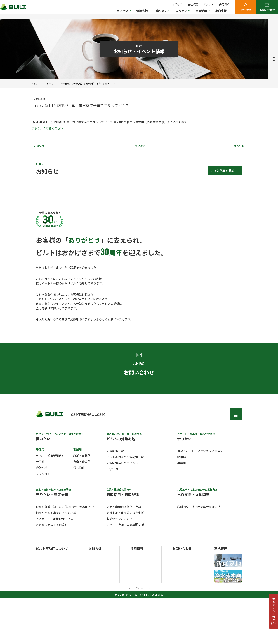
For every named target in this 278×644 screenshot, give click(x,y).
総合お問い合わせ (54, 423)
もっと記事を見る (223, 203)
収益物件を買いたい (119, 564)
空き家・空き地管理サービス (55, 564)
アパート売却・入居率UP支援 (125, 570)
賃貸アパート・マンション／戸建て (200, 496)
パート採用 (137, 611)
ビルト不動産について (180, 423)
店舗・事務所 (82, 501)
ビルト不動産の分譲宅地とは (125, 503)
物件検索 (246, 10)
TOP (236, 461)
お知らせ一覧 (96, 602)
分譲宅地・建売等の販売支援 (125, 558)
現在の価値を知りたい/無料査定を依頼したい (65, 552)
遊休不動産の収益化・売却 (124, 552)
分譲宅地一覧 (115, 496)
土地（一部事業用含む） (52, 501)
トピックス (95, 606)
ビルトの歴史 (43, 611)
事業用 (182, 509)
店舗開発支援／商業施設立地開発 (199, 552)
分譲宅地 (42, 513)
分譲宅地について (138, 423)
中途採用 (135, 606)
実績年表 (112, 515)
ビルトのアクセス (46, 616)
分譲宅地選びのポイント (122, 509)
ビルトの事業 (43, 606)
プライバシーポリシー (139, 634)
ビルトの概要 (43, 602)
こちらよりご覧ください (47, 128)
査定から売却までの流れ (52, 570)
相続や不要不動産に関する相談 (56, 558)
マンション (43, 519)
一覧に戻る (139, 146)
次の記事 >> (240, 146)
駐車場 (182, 503)
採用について (222, 423)
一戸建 (40, 507)
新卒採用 (135, 602)
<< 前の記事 (38, 146)
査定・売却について (96, 423)
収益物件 (79, 513)
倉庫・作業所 (82, 507)
